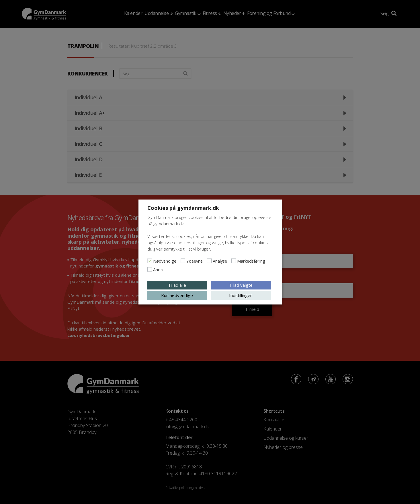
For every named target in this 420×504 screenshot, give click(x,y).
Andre (159, 270)
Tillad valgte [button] (241, 285)
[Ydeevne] (183, 261)
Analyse (220, 261)
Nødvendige (165, 261)
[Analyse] (209, 261)
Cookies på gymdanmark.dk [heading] (183, 208)
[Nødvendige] (150, 261)
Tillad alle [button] (177, 285)
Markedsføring (251, 261)
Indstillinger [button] (241, 295)
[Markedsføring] (234, 261)
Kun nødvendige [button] (177, 295)
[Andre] (150, 270)
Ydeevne (195, 261)
